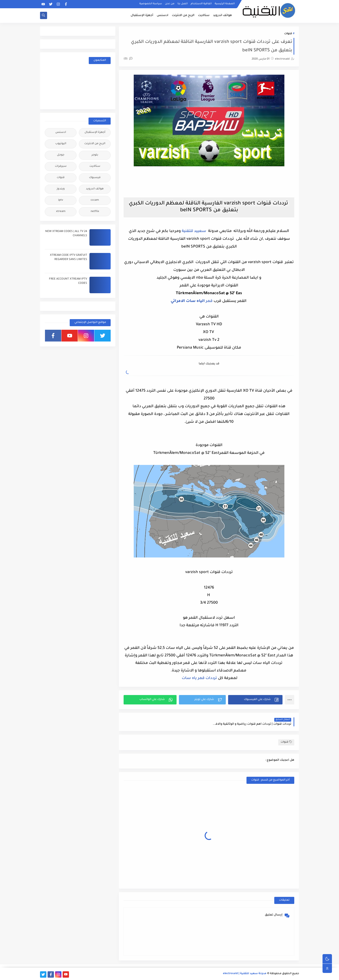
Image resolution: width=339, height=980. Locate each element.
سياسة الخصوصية (151, 4)
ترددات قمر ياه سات (199, 678)
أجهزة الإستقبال (142, 16)
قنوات (288, 34)
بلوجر (95, 155)
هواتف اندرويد (222, 16)
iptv (61, 200)
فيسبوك (95, 178)
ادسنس (163, 16)
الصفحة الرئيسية (225, 4)
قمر (192, 301)
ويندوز (61, 189)
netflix (95, 212)
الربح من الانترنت (183, 16)
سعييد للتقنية (194, 231)
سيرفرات (61, 166)
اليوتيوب (61, 144)
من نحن (170, 4)
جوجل (61, 155)
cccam (95, 200)
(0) (128, 59)
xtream (61, 212)
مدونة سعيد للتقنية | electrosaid (245, 974)
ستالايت (204, 16)
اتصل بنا (183, 4)
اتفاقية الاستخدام (201, 4)
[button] (255, 700)
